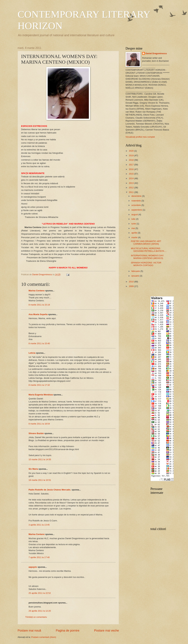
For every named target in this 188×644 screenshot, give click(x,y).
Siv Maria (33, 469)
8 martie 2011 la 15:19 (39, 305)
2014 (132, 178)
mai (133, 228)
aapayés (33, 567)
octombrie (136, 205)
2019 (132, 155)
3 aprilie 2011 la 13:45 (39, 525)
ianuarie (135, 276)
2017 (132, 165)
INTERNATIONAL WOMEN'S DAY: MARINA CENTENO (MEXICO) (147, 257)
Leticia (32, 353)
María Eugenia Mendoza (41, 395)
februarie (136, 271)
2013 (132, 183)
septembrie (137, 210)
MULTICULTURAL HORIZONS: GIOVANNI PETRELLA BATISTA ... (149, 250)
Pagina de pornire (68, 631)
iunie (134, 224)
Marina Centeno (37, 291)
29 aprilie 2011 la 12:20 (40, 611)
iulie (134, 219)
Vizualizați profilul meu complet (140, 137)
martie (135, 237)
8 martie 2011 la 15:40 (39, 343)
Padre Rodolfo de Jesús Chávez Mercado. (50, 490)
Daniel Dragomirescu (156, 53)
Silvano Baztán (36, 433)
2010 (132, 282)
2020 (132, 151)
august (135, 214)
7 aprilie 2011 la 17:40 (39, 557)
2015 (132, 174)
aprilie (135, 233)
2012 (132, 188)
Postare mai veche (107, 631)
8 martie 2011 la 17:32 (39, 385)
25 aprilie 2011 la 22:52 (40, 593)
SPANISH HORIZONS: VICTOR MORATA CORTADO (146, 264)
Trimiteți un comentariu (36, 617)
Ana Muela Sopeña (38, 314)
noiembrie (136, 201)
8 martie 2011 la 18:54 (39, 424)
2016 (132, 169)
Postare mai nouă (29, 631)
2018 (132, 160)
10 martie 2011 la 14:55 (40, 459)
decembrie (137, 196)
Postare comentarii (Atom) (44, 637)
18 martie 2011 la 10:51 (40, 480)
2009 (132, 286)
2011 (132, 192)
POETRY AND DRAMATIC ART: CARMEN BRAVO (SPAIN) (146, 242)
